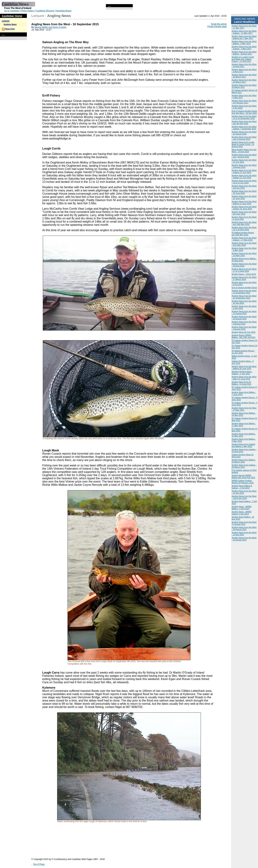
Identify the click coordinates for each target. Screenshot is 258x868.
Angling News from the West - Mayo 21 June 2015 (244, 378)
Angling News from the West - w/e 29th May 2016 (244, 223)
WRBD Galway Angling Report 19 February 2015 (243, 482)
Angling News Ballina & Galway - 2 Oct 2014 (242, 487)
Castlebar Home (12, 16)
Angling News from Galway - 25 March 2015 (244, 466)
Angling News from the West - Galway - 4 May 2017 (244, 48)
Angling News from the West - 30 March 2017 (244, 76)
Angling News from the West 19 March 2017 (244, 86)
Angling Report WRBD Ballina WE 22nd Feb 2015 (243, 476)
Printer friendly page (217, 26)
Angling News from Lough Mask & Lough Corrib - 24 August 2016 (243, 144)
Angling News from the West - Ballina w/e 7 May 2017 (244, 37)
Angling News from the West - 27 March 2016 (244, 278)
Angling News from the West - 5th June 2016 (244, 213)
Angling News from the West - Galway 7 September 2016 (244, 128)
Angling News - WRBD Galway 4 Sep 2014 (242, 513)
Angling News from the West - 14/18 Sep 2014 (244, 497)
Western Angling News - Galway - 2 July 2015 (242, 373)
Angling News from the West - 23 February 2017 (244, 102)
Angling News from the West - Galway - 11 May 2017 (244, 32)
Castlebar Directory (45, 11)
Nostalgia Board (64, 11)
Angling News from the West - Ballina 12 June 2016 (244, 202)
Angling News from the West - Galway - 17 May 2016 (244, 239)
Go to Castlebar (12, 11)
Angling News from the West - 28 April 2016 (244, 265)
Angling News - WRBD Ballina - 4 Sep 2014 (242, 508)
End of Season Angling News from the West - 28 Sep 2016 (244, 112)
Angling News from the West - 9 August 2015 (244, 323)
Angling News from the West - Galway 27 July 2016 (244, 171)
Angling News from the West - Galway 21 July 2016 (244, 177)
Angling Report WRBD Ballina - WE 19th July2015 (243, 336)
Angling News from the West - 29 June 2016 (244, 192)
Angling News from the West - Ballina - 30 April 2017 (244, 53)
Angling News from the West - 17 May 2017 (244, 27)
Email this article (219, 24)
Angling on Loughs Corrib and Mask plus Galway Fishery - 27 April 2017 (243, 59)
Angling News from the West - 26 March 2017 (244, 81)
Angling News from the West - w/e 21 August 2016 (244, 138)
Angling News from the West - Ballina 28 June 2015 (244, 367)
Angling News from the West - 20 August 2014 (244, 528)
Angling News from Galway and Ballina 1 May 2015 (243, 445)
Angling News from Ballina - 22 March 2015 (244, 461)
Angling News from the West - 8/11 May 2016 (244, 244)
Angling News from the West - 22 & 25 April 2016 (244, 228)
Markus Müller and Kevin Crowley (50, 27)
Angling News (10, 24)
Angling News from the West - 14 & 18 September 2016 (244, 117)
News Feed (10, 29)
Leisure (6, 21)
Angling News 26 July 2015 (244, 332)
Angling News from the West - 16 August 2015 (244, 318)
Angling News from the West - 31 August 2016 (244, 133)
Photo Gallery (28, 11)
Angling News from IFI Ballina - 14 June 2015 (241, 383)
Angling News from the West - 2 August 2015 (244, 328)
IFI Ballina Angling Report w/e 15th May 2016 (243, 234)
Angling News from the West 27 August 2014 (244, 523)
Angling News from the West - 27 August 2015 (244, 312)
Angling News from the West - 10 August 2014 (244, 539)
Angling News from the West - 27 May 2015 (244, 409)
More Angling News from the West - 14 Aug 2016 (244, 151)
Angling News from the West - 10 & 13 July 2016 (244, 182)
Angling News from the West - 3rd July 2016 (244, 187)
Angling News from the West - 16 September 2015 (244, 297)
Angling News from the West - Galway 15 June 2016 (244, 208)
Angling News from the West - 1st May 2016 (244, 254)
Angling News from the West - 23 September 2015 (244, 292)
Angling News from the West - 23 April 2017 (244, 65)
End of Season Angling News (244, 288)
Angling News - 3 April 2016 (244, 274)
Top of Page (39, 864)
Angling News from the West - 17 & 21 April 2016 (244, 270)
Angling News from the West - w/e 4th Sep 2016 (244, 122)
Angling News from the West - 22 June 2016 (244, 197)
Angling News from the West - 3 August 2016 (244, 166)
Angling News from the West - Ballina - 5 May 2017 (244, 42)
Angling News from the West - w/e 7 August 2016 (244, 156)
